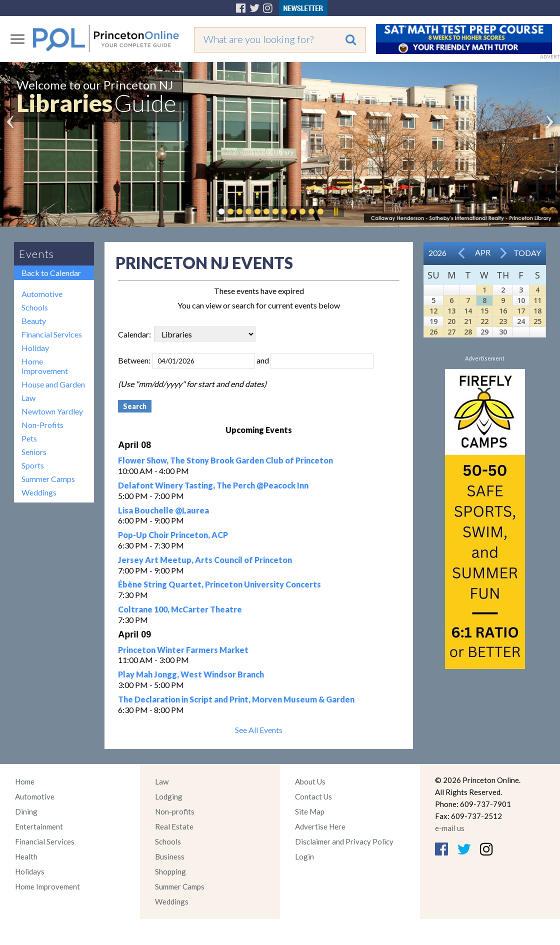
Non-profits (175, 811)
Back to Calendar (51, 273)
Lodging (169, 796)
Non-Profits (42, 425)
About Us (310, 781)
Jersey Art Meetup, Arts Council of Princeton (205, 560)
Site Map (310, 811)
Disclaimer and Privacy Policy (344, 841)
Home (25, 781)
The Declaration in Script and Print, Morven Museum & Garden (236, 699)
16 (503, 311)
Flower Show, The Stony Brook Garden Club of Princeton (225, 460)
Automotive (42, 294)
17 (521, 311)
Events (36, 254)
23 (503, 321)
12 (433, 311)
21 (468, 321)
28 (468, 332)
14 (468, 311)
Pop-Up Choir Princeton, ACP (173, 535)
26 (433, 332)
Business (170, 856)
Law (28, 398)
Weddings (39, 492)
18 (537, 311)
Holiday (35, 348)
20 (451, 321)
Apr (483, 252)
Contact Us (313, 796)
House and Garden (53, 384)
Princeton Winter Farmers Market (183, 650)
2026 (437, 253)
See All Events (259, 730)
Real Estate (174, 826)
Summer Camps (48, 479)
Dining (26, 811)
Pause (335, 211)
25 (537, 321)
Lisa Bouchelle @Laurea (163, 510)
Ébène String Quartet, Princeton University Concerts (219, 584)
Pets (29, 438)
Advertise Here (320, 826)
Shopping (170, 871)
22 (484, 321)
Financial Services (52, 334)
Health (26, 856)
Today (527, 253)
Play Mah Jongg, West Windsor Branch (191, 674)
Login (304, 856)
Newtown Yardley (52, 411)
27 (451, 332)
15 (484, 311)
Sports (33, 465)
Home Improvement (45, 366)
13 (451, 311)
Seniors (34, 452)
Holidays (30, 871)
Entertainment (39, 826)
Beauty (34, 321)
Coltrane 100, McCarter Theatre (180, 609)
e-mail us (450, 828)
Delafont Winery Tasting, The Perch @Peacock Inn (213, 485)
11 (537, 300)
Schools (35, 307)
